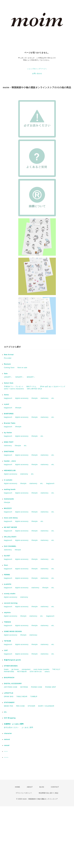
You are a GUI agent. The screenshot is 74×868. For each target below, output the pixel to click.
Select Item (9, 383)
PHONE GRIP (51, 687)
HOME (18, 787)
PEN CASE (20, 706)
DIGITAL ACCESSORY (13, 684)
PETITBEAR (22, 672)
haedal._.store (10, 461)
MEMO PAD (9, 706)
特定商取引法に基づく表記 (49, 793)
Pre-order (8, 358)
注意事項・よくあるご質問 (14, 724)
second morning (11, 603)
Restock (7, 364)
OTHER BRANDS (11, 666)
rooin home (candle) (41, 669)
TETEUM (7, 641)
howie (6, 669)
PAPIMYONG (9, 672)
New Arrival (9, 355)
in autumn (8, 480)
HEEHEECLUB (10, 471)
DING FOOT (9, 442)
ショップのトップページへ (37, 69)
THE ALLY (56, 669)
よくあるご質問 (27, 727)
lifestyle (34, 398)
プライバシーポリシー (24, 793)
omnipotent (26, 669)
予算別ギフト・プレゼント (14, 387)
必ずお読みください (11, 727)
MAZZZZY (8, 508)
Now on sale (22, 368)
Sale (6, 374)
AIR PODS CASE (11, 687)
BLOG (42, 787)
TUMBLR (34, 697)
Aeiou (6, 395)
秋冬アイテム (31, 387)
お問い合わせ (37, 74)
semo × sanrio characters (14, 389)
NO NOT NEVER (10, 527)
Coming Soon (9, 368)
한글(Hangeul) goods (13, 660)
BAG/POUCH (9, 678)
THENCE (7, 622)
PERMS (7, 575)
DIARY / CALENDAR (46, 706)
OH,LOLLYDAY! (10, 537)
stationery (45, 398)
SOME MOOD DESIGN (13, 631)
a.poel (7, 404)
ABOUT (30, 787)
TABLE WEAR (22, 697)
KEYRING (24, 687)
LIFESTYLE (9, 693)
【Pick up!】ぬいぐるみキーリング (52, 387)
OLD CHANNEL (10, 546)
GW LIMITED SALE (34, 389)
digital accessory (22, 398)
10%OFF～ (8, 377)
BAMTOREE (9, 414)
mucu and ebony (11, 518)
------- (6, 757)
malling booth (10, 489)
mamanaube (9, 499)
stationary (33, 635)
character (8, 733)
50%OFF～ (20, 377)
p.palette (8, 584)
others (47, 672)
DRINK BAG (9, 697)
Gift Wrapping (10, 718)
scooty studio (10, 594)
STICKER (31, 706)
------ (6, 751)
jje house (15, 669)
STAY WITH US (36, 672)
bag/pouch (8, 398)
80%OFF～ (31, 377)
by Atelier (8, 433)
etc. (53, 398)
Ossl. (6, 565)
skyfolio (7, 613)
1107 (6, 650)
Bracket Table (10, 423)
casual (7, 745)
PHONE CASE (37, 687)
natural (7, 739)
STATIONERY (9, 703)
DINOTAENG (9, 452)
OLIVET (7, 556)
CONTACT (55, 787)
